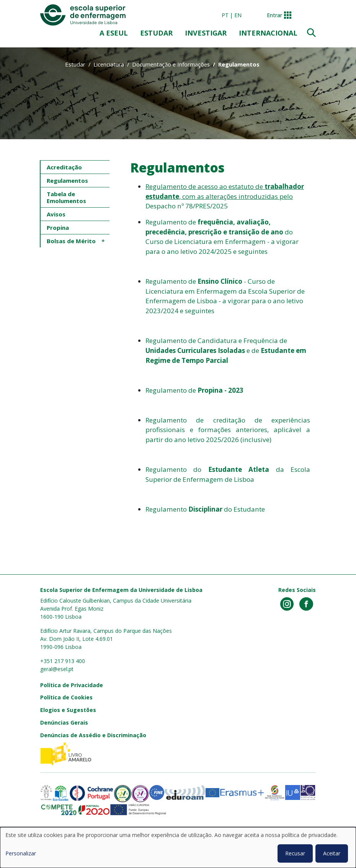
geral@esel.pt (57, 669)
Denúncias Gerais (64, 723)
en (238, 15)
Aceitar (332, 853)
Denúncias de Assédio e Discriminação (93, 735)
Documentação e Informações (171, 64)
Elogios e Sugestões (68, 710)
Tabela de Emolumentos (66, 197)
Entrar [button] (274, 15)
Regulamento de (194, 390)
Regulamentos (67, 180)
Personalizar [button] (21, 853)
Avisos (56, 214)
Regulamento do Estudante (205, 509)
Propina (58, 228)
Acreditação (64, 167)
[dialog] (178, 848)
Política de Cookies (66, 697)
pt (225, 15)
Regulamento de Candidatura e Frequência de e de (226, 350)
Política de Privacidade (72, 685)
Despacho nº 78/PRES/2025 (187, 206)
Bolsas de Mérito (71, 241)
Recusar (295, 853)
